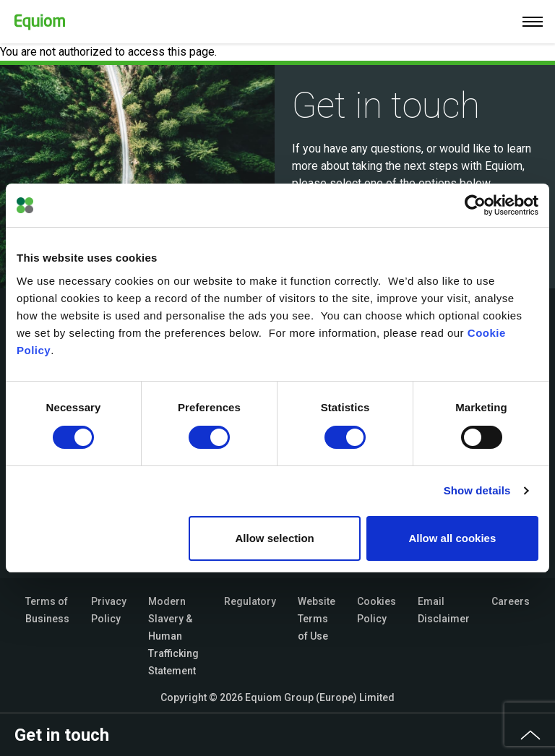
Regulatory (250, 601)
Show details (477, 490)
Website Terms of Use (317, 619)
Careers (511, 601)
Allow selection (275, 538)
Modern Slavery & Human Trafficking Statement (173, 636)
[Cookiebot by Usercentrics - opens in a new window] (475, 205)
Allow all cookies (452, 538)
